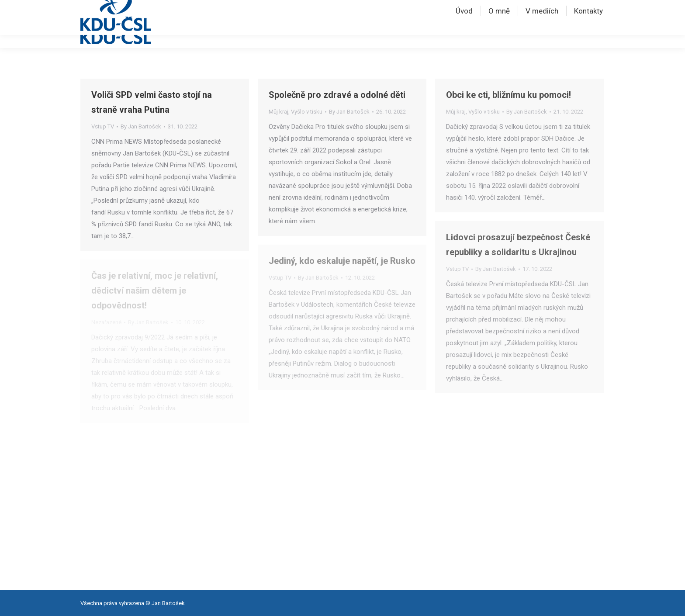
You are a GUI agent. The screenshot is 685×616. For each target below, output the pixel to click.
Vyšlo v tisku (307, 112)
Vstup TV (103, 126)
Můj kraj (278, 112)
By (141, 126)
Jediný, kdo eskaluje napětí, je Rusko (342, 261)
